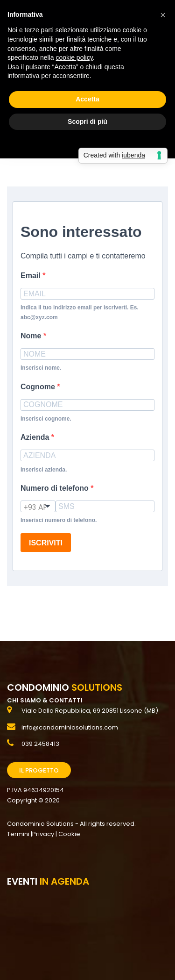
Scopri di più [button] (87, 122)
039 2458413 (40, 744)
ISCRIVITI (46, 543)
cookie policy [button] (74, 57)
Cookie (69, 834)
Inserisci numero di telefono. (59, 520)
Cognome (39, 387)
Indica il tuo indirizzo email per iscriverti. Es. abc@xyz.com (80, 312)
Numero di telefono (56, 488)
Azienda (36, 437)
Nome (32, 336)
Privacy (43, 834)
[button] (163, 15)
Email (31, 275)
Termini (18, 834)
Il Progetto (39, 770)
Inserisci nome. (41, 368)
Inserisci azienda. (44, 470)
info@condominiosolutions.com (70, 727)
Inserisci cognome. (46, 419)
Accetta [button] (87, 99)
